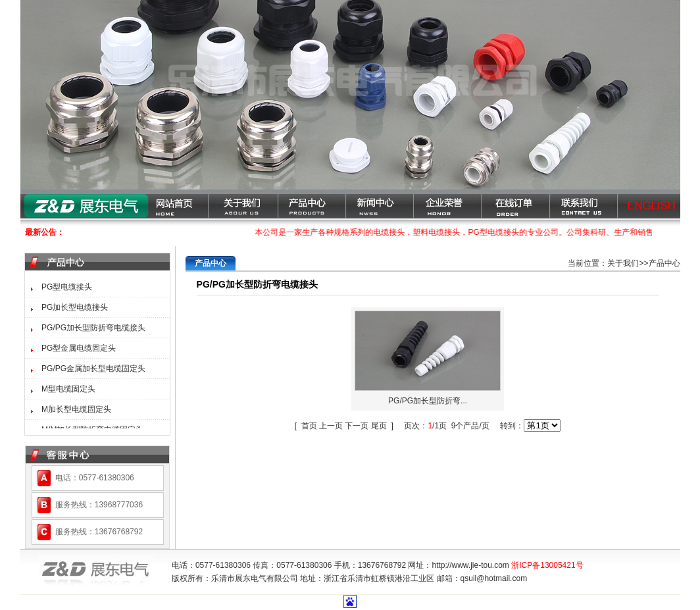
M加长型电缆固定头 (76, 409)
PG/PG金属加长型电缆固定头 (93, 369)
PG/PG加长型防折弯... (428, 401)
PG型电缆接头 (67, 287)
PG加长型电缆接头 (75, 307)
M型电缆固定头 (68, 389)
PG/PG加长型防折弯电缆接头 (93, 328)
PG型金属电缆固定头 (79, 348)
